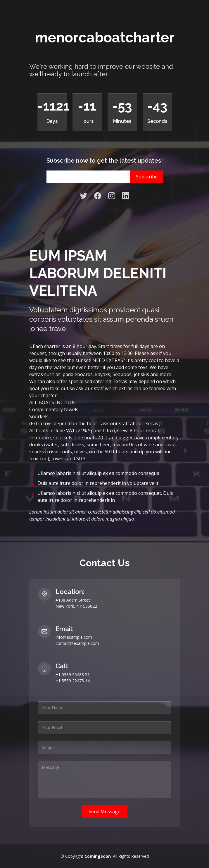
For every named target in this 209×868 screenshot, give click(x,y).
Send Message (104, 812)
